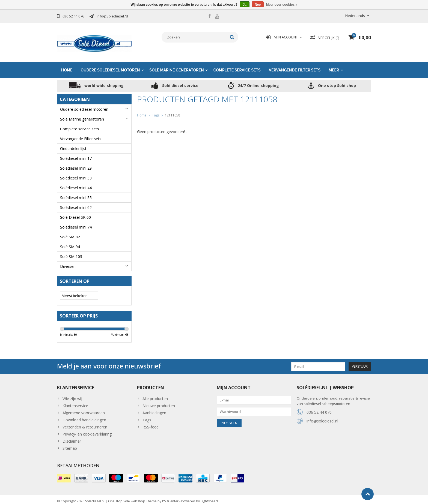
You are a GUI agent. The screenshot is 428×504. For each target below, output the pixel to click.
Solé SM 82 (70, 231)
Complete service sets (237, 65)
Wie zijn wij (72, 394)
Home (67, 65)
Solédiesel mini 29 (76, 163)
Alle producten (155, 394)
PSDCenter (170, 497)
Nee (258, 5)
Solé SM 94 (70, 241)
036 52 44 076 (319, 408)
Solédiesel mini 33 (76, 172)
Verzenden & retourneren (85, 423)
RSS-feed (151, 423)
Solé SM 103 (71, 251)
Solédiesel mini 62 (76, 202)
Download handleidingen (84, 416)
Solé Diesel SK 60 (75, 212)
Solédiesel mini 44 (76, 182)
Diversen (68, 261)
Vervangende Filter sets (295, 65)
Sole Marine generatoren (176, 65)
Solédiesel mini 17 (76, 153)
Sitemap (70, 444)
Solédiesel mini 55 (76, 192)
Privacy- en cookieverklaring (87, 430)
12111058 (173, 110)
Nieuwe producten (159, 402)
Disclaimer (72, 437)
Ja (244, 5)
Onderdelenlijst (73, 143)
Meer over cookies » (282, 5)
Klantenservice (75, 402)
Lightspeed (209, 497)
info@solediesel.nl (322, 417)
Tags (156, 110)
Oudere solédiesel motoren (110, 65)
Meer (334, 65)
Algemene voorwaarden (84, 409)
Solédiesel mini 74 (76, 222)
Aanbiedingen (154, 409)
